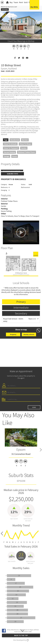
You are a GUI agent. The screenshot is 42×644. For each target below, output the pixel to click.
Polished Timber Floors (27, 152)
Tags (6, 140)
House (15, 156)
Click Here (5, 9)
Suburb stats (12, 174)
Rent (21, 2)
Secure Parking (9, 152)
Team (16, 2)
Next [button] (41, 450)
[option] (21, 264)
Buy (11, 2)
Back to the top (21, 635)
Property (13, 334)
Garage (7, 156)
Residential (15, 140)
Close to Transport (11, 148)
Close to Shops (25, 144)
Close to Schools (10, 144)
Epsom (21, 450)
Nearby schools (29, 334)
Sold (26, 2)
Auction (25, 140)
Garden (24, 148)
